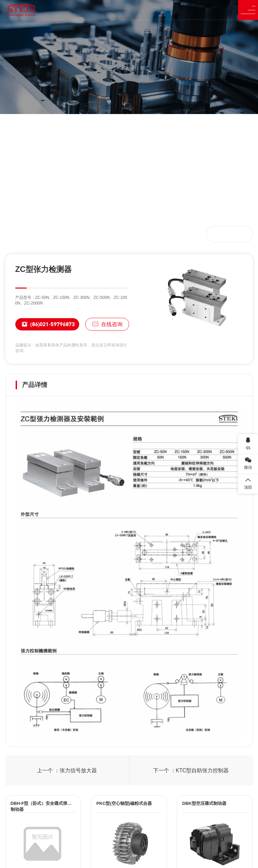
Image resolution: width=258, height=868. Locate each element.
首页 (19, 234)
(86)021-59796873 (45, 324)
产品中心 (41, 234)
